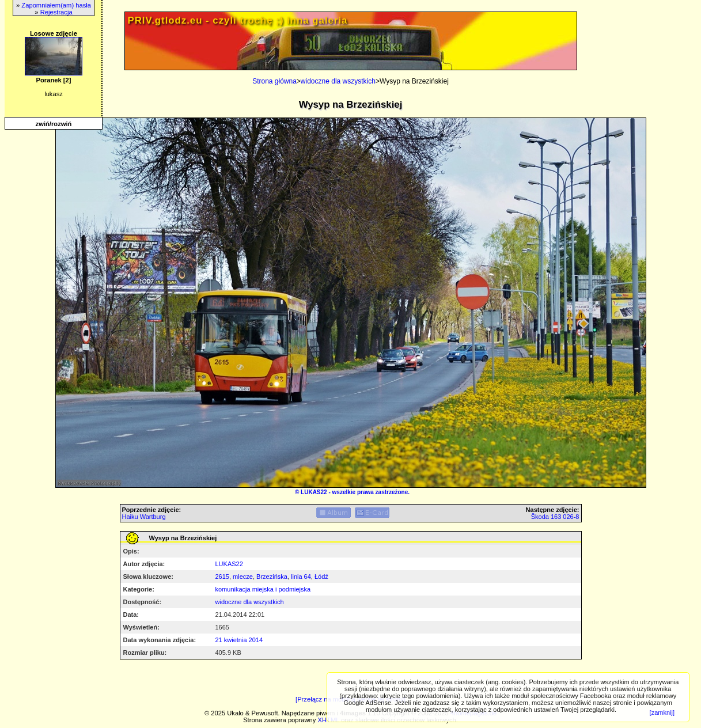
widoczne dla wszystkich (338, 81)
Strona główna (274, 81)
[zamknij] (662, 712)
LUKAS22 (314, 492)
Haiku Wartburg (144, 517)
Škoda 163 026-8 (555, 517)
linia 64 (301, 577)
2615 (222, 577)
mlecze (243, 577)
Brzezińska (272, 577)
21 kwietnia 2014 (239, 640)
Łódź (321, 577)
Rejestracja (56, 12)
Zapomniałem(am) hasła (56, 5)
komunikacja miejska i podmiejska (263, 589)
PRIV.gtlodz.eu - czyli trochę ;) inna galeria (238, 20)
